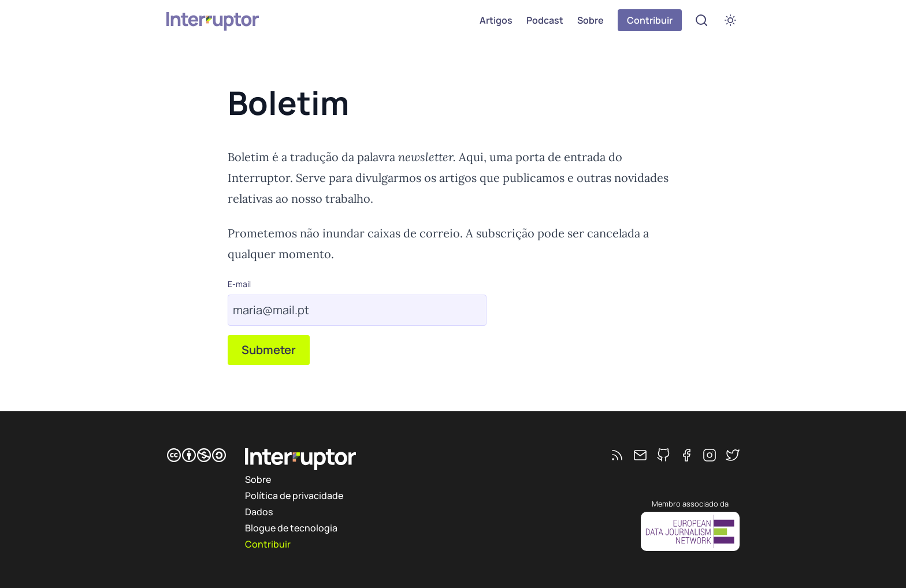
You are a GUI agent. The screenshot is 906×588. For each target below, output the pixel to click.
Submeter (269, 350)
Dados (259, 512)
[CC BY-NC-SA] (196, 455)
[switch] (730, 20)
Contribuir (650, 20)
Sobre (591, 20)
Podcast (545, 20)
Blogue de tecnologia (291, 528)
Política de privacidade (294, 496)
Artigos (496, 20)
